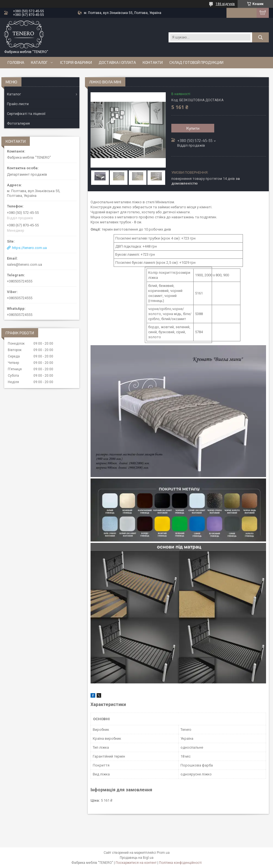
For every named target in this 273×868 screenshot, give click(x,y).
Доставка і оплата (117, 62)
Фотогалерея (18, 123)
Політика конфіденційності (180, 863)
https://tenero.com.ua (29, 248)
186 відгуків (225, 4)
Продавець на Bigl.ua (137, 858)
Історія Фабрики (76, 62)
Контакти (153, 62)
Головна (16, 62)
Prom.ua (163, 853)
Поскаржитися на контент (136, 863)
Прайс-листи (18, 104)
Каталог (39, 62)
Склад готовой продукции (196, 62)
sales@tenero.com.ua (25, 264)
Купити (193, 128)
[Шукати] (260, 37)
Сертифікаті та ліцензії (26, 114)
